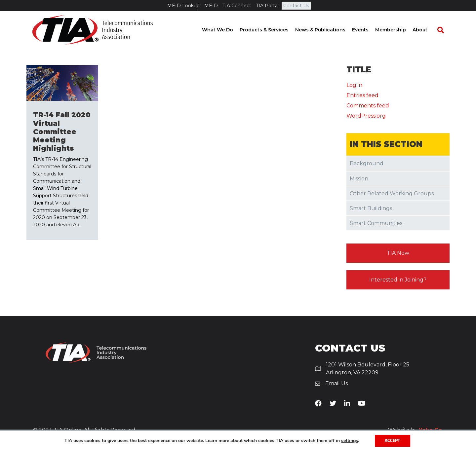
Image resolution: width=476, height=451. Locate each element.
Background (367, 163)
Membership (396, 30)
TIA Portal (267, 6)
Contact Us (296, 6)
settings (350, 441)
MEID (211, 6)
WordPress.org (366, 116)
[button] (398, 253)
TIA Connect (237, 6)
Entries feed (362, 95)
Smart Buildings (371, 208)
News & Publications (326, 30)
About (426, 30)
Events (366, 30)
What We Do (223, 30)
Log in (354, 85)
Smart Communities (376, 223)
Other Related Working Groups (392, 193)
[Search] (443, 30)
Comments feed (368, 106)
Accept (393, 441)
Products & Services (270, 30)
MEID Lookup (183, 6)
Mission (359, 179)
